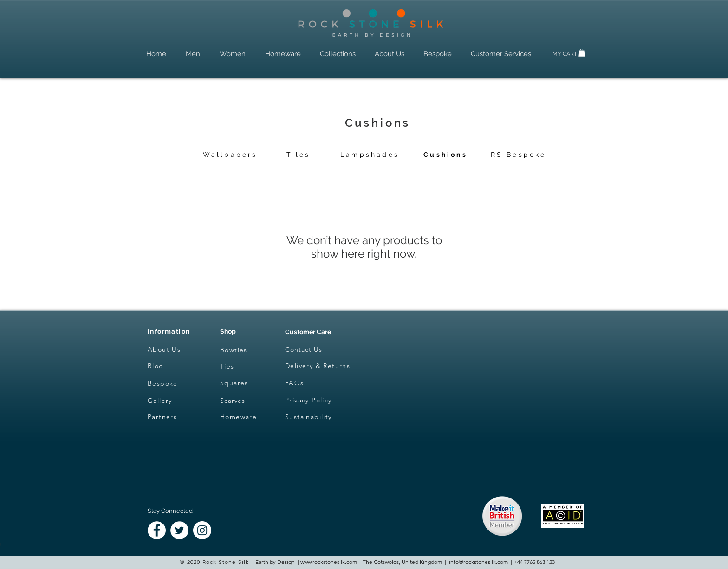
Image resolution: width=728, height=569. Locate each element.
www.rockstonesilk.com (329, 562)
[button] (582, 53)
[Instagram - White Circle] (202, 530)
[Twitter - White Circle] (179, 530)
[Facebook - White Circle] (157, 530)
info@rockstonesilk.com (478, 562)
